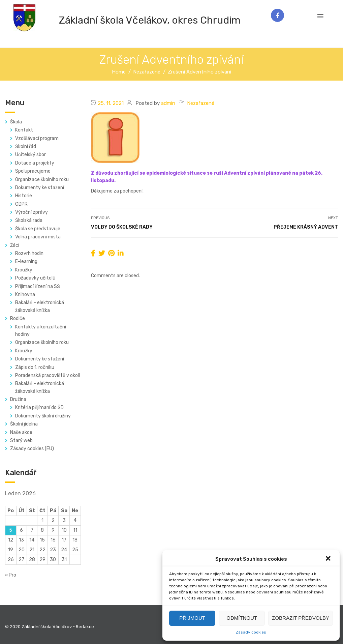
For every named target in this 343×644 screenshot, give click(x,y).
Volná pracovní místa (38, 237)
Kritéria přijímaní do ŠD (39, 407)
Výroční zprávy (32, 212)
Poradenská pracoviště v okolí (48, 375)
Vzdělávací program (37, 138)
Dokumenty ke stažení (40, 188)
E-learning (26, 261)
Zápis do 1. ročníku (35, 367)
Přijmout (192, 618)
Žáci (15, 245)
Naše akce (21, 432)
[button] (329, 559)
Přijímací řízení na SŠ (38, 286)
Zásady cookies (251, 632)
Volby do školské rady (122, 227)
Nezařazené (201, 103)
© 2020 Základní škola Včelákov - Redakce (50, 627)
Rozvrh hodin (29, 253)
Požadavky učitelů (35, 278)
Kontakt (24, 130)
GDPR (21, 204)
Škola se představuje (38, 229)
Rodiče (18, 318)
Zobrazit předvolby (301, 618)
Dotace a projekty (35, 163)
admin (168, 103)
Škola (16, 122)
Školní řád (26, 147)
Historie (24, 196)
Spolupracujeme (33, 171)
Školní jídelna (24, 424)
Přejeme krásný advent (306, 227)
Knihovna (25, 295)
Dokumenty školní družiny (43, 416)
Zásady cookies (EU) (32, 449)
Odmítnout (242, 618)
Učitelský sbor (30, 155)
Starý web (21, 441)
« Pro (11, 575)
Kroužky (24, 270)
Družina (18, 399)
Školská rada (29, 220)
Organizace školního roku (42, 180)
